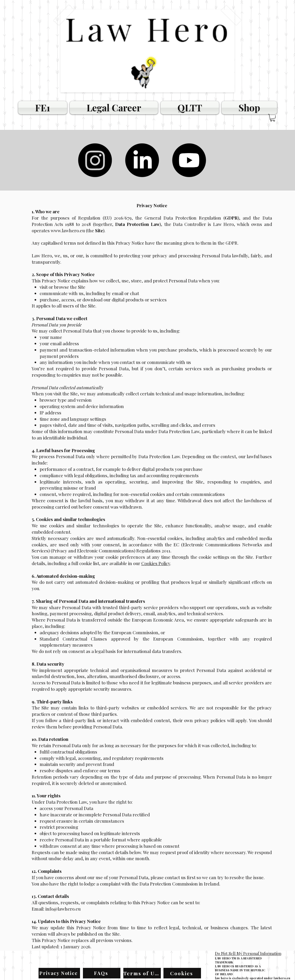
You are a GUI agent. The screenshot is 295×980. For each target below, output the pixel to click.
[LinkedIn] (142, 160)
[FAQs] (102, 973)
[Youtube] (189, 160)
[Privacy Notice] (59, 973)
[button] (273, 118)
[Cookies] (182, 973)
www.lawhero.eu (68, 230)
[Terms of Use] (142, 973)
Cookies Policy (156, 563)
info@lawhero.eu (63, 909)
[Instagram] (95, 160)
